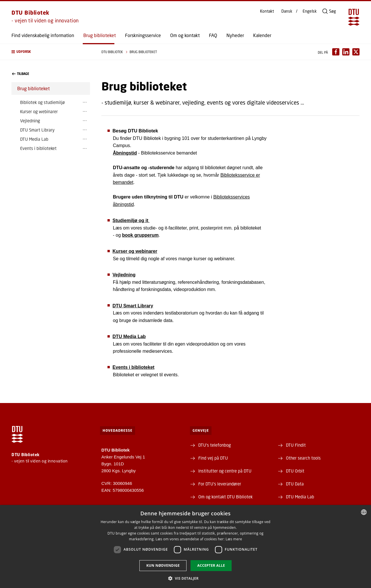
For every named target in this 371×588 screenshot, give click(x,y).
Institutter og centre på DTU (225, 471)
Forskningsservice (143, 35)
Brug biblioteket (100, 35)
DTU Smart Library (37, 130)
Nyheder (235, 35)
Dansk (287, 11)
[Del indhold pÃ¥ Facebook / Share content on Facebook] (336, 52)
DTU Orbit (295, 471)
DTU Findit (296, 445)
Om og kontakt (185, 35)
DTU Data (295, 484)
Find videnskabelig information (43, 35)
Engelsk (310, 11)
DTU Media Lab (34, 139)
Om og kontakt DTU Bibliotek (225, 497)
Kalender (262, 35)
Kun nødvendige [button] (163, 565)
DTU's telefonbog (215, 445)
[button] (51, 52)
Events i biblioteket (38, 148)
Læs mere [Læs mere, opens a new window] (234, 539)
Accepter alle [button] (211, 565)
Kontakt (267, 11)
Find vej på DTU (213, 458)
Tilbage (21, 74)
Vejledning (30, 121)
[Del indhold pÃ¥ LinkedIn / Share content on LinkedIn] (346, 52)
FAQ (213, 35)
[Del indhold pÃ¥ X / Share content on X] (356, 52)
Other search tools (303, 458)
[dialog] (185, 546)
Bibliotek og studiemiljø (42, 102)
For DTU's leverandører (220, 484)
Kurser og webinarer (39, 111)
